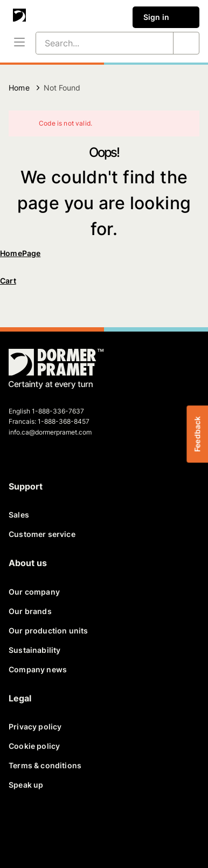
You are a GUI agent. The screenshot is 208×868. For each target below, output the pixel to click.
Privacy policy (35, 726)
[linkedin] (73, 829)
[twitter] (47, 829)
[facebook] (22, 829)
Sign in (166, 17)
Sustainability (34, 650)
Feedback (197, 434)
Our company (34, 592)
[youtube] (99, 829)
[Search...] (92, 43)
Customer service (42, 534)
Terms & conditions (45, 765)
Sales (19, 515)
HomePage (20, 253)
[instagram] (125, 829)
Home (19, 88)
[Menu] (19, 43)
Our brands (30, 611)
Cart (8, 281)
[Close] (184, 123)
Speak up (26, 785)
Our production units (48, 631)
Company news (38, 669)
